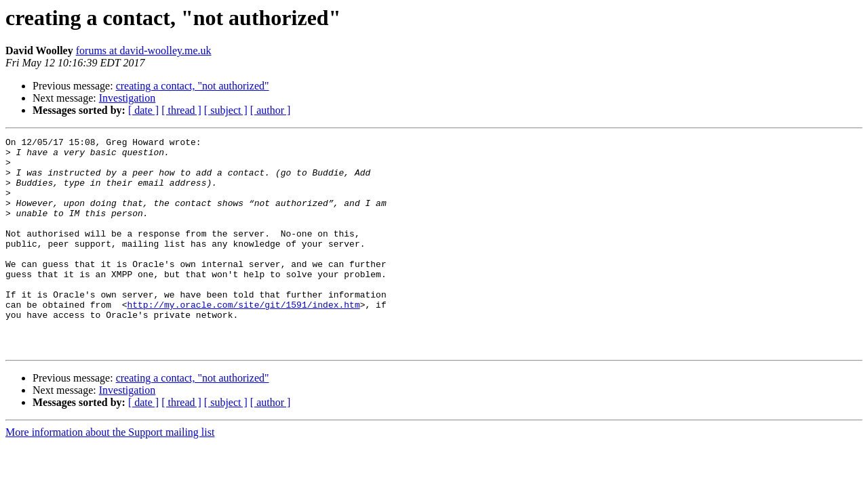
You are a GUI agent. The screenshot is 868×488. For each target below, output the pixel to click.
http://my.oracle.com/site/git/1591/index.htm (243, 339)
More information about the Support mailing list (110, 475)
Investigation (127, 98)
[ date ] (143, 110)
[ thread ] (181, 110)
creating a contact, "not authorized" (193, 86)
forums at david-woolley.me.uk (144, 50)
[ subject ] (226, 110)
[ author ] (271, 110)
